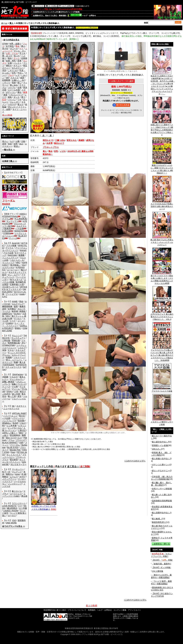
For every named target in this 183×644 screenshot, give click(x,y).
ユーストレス (16, 494)
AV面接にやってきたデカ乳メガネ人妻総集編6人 (44, 507)
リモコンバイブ (16, 95)
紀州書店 (12, 309)
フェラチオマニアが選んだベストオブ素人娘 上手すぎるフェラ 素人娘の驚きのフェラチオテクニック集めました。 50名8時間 (162, 354)
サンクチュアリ (18, 338)
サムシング (17, 336)
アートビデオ (12, 294)
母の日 (22, 416)
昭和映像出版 (14, 343)
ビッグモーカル (15, 428)
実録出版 (16, 340)
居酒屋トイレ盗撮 (160, 445)
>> (9, 150)
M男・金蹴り (15, 44)
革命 (21, 301)
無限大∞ (10, 474)
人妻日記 (22, 430)
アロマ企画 (8, 253)
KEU (8, 316)
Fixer (13, 452)
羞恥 (10, 97)
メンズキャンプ (15, 484)
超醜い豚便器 (8, 382)
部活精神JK (15, 435)
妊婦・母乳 (11, 61)
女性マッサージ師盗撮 (162, 489)
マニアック (17, 472)
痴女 (10, 58)
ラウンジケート (19, 503)
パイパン (12, 100)
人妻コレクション (14, 429)
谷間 (15, 144)
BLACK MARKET (10, 443)
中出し (20, 73)
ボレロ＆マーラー (18, 464)
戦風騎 (9, 357)
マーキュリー (18, 469)
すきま (11, 350)
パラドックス (18, 418)
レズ (17, 75)
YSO (14, 520)
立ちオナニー (18, 68)
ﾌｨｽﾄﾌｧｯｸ (12, 104)
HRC (18, 263)
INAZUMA (12, 255)
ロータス (12, 516)
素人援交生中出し (160, 442)
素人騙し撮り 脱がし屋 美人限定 (161, 484)
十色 (16, 391)
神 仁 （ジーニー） (14, 360)
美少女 (5, 49)
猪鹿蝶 (21, 255)
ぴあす (23, 423)
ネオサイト (21, 406)
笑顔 (10, 144)
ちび (12, 141)
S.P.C (5, 297)
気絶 (14, 83)
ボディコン (11, 92)
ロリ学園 (23, 508)
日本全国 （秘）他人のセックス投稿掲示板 (162, 478)
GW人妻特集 (157, 571)
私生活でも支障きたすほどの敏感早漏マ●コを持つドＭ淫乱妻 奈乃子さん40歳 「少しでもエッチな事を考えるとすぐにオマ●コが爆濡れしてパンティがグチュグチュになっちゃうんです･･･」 (163, 84)
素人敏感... (157, 519)
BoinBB (21, 421)
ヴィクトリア (8, 263)
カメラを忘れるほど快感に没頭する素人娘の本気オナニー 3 (162, 205)
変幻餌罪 (14, 460)
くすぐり (6, 83)
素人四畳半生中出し (161, 513)
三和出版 (6, 340)
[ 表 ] (43, 136)
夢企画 (24, 496)
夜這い (17, 146)
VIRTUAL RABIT (19, 413)
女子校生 (10, 46)
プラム (11, 440)
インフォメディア (10, 258)
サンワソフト (12, 221)
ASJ (24, 265)
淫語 (4, 70)
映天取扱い (15, 265)
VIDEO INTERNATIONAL (14, 215)
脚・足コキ (7, 56)
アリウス (9, 248)
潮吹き (9, 66)
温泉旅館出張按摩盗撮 (162, 501)
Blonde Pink (15, 450)
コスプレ (12, 87)
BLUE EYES (13, 447)
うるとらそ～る (17, 260)
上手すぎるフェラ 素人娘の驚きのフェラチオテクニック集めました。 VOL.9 (162, 316)
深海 (4, 350)
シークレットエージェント (14, 346)
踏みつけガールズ (14, 438)
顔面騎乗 (6, 80)
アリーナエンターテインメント (15, 249)
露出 (19, 92)
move (17, 474)
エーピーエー (13, 270)
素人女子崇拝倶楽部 (14, 363)
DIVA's (10, 391)
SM (7, 78)
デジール (16, 389)
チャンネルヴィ (17, 379)
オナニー (17, 66)
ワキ (19, 100)
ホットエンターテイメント (14, 461)
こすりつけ (13, 70)
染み (21, 144)
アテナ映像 (11, 246)
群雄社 (18, 328)
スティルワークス (13, 367)
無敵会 (5, 477)
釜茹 (16, 306)
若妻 (19, 61)
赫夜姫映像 (7, 306)
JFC (23, 343)
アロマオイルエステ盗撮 (162, 390)
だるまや (14, 377)
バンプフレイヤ (9, 421)
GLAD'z (17, 314)
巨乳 (14, 73)
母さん (5, 141)
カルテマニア (18, 304)
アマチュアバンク (14, 276)
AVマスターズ (16, 280)
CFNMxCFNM (8, 345)
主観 (23, 141)
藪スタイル (17, 491)
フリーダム (15, 445)
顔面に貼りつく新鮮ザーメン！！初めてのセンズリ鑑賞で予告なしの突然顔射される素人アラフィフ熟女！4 (162, 129)
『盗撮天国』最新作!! (161, 564)
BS (4, 426)
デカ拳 (15, 387)
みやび (22, 477)
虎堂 (19, 396)
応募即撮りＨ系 (17, 284)
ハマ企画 (19, 228)
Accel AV (16, 243)
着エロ (20, 104)
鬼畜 (5, 95)
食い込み (14, 85)
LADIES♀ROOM (11, 511)
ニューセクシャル (11, 408)
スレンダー (15, 102)
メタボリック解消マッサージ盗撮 (162, 422)
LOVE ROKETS (9, 506)
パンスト (17, 63)
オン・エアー (14, 275)
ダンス (16, 97)
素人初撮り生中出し (161, 459)
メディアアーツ (9, 479)
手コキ (22, 53)
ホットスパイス (14, 455)
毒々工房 (12, 396)
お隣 (17, 141)
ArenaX (23, 250)
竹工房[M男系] (21, 219)
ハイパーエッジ (10, 416)
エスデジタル (8, 267)
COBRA (7, 233)
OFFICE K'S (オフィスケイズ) (15, 288)
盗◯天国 (16, 394)
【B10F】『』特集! (162, 560)
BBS (21, 433)
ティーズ (13, 238)
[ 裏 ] (51, 136)
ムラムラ (14, 477)
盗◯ (19, 83)
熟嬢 (16, 362)
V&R (21, 443)
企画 (19, 87)
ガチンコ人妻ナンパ (161, 465)
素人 (11, 23)
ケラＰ (13, 321)
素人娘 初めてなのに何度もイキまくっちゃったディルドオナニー (162, 241)
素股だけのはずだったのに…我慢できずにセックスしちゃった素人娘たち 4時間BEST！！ (162, 168)
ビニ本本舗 (11, 426)
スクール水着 (14, 90)
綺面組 (22, 311)
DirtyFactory (18, 374)
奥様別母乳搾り (159, 522)
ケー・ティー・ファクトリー (13, 325)
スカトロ (14, 78)
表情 (4, 144)
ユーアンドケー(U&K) (14, 495)
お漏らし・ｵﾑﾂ (18, 80)
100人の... (156, 449)
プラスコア (21, 440)
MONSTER (19, 231)
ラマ (20, 506)
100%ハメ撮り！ (10, 433)
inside (22, 294)
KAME (15, 301)
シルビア (22, 348)
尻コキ (17, 56)
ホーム (4, 23)
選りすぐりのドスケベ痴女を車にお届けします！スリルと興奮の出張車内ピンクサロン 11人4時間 (162, 279)
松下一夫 (6, 472)
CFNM (5, 44)
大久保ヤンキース (10, 287)
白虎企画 (6, 231)
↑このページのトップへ (135, 461)
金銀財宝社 (7, 314)
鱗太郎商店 (12, 508)
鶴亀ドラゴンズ (19, 384)
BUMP (15, 423)
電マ (23, 97)
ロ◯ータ (14, 49)
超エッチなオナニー (161, 471)
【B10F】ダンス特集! (161, 568)
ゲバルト (18, 318)
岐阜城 (15, 311)
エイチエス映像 (14, 281)
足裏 (10, 63)
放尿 (22, 78)
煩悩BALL (7, 423)
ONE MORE (11, 523)
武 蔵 (24, 474)
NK (13, 406)
